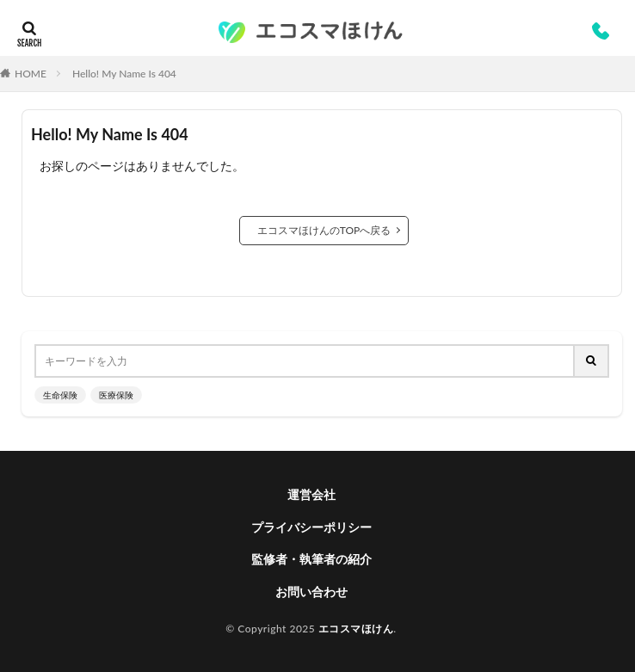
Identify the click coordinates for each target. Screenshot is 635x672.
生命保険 (60, 395)
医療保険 (116, 395)
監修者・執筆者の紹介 (311, 559)
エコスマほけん (356, 629)
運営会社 (311, 494)
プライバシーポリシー (311, 527)
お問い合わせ (311, 592)
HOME (31, 74)
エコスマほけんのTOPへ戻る (324, 230)
